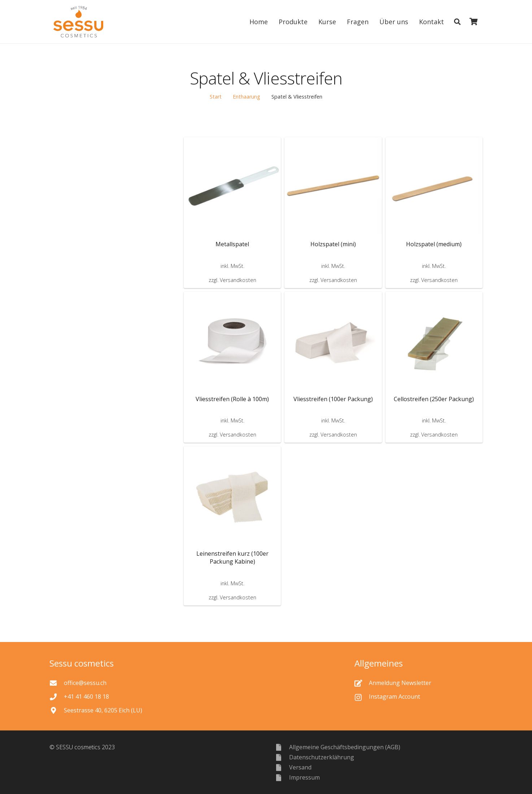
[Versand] (282, 767)
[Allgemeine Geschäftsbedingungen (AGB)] (282, 747)
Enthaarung (247, 97)
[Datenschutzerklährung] (282, 757)
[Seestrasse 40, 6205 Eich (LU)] (57, 710)
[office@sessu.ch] (57, 683)
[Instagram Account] (362, 697)
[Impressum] (282, 778)
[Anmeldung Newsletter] (362, 683)
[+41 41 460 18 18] (57, 697)
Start (216, 97)
